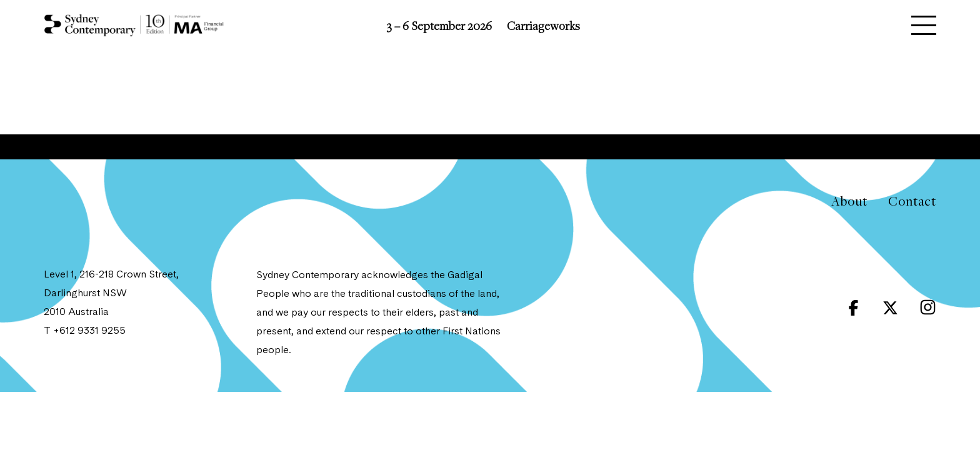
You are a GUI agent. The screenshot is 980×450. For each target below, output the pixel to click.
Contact (912, 201)
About (849, 201)
